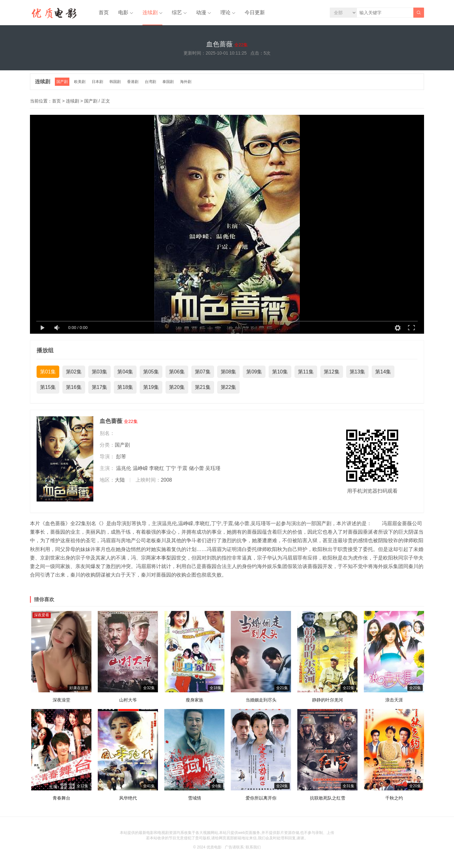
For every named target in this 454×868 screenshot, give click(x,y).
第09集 (254, 372)
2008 (166, 480)
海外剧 (186, 82)
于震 (182, 468)
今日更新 (255, 12)
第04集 (125, 372)
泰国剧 (168, 82)
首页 (104, 12)
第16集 (74, 387)
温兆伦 (124, 468)
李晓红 (157, 468)
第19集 (151, 387)
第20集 (177, 387)
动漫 (201, 12)
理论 (225, 12)
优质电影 (214, 847)
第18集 (125, 387)
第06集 (177, 372)
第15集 (48, 387)
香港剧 (133, 82)
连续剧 (150, 12)
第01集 (48, 372)
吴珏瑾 (213, 468)
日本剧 (97, 82)
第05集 (151, 372)
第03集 (100, 372)
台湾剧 (150, 82)
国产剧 (62, 82)
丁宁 (171, 468)
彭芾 (121, 457)
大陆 (120, 480)
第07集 (203, 372)
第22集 (229, 387)
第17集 (100, 387)
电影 (123, 12)
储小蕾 (196, 468)
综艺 (177, 12)
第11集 (306, 372)
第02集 (74, 372)
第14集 (383, 372)
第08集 (229, 372)
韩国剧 (115, 82)
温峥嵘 (140, 468)
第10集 (280, 372)
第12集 (332, 372)
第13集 (358, 372)
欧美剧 (80, 82)
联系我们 (253, 847)
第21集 (203, 387)
